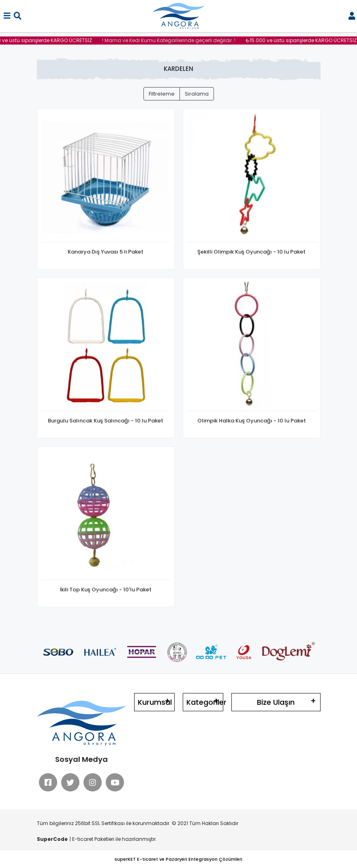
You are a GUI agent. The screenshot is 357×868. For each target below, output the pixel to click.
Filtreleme (162, 94)
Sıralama (197, 94)
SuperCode (52, 839)
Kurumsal (155, 702)
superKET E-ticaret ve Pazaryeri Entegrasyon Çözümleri (178, 859)
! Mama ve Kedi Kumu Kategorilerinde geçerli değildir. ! (172, 40)
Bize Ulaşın (276, 702)
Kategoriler (205, 702)
